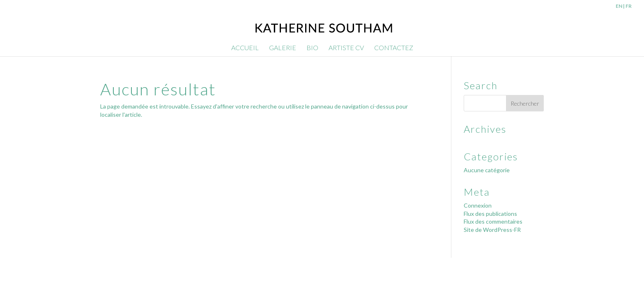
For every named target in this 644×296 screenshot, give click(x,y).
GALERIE (283, 48)
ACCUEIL (245, 48)
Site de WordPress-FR (492, 230)
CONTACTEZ (394, 48)
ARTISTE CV (346, 48)
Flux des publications (490, 214)
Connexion (478, 205)
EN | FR (624, 6)
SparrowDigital (192, 268)
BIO (312, 48)
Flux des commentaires (493, 221)
